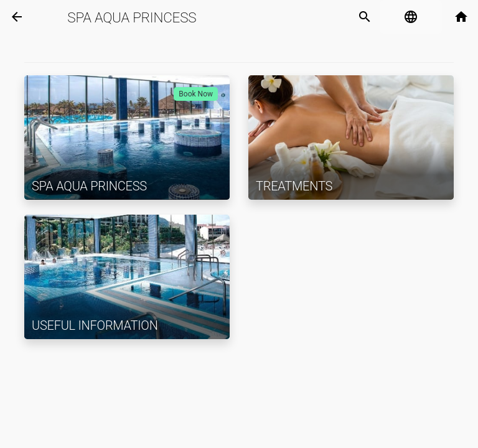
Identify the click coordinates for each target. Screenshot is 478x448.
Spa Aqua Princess (132, 17)
